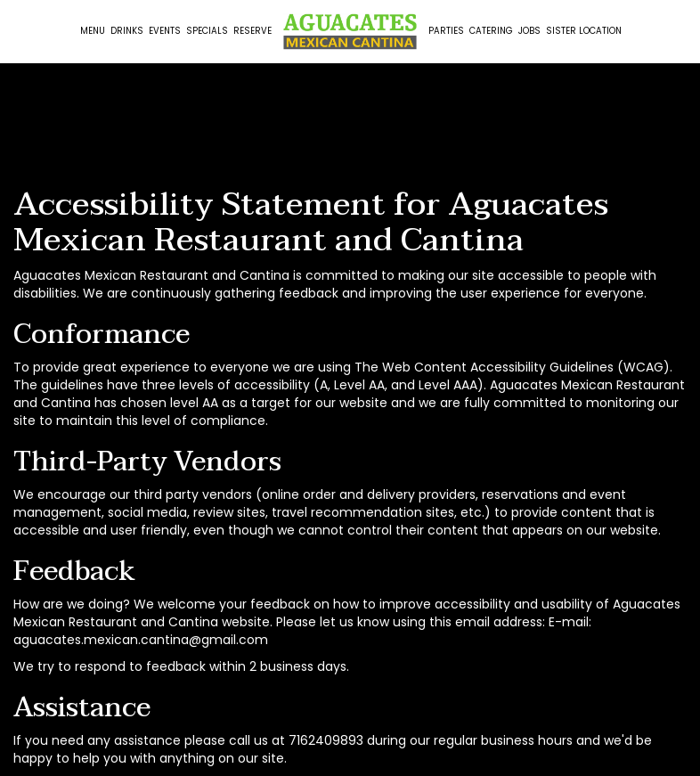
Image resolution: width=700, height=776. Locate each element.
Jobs (529, 31)
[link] (350, 32)
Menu (93, 31)
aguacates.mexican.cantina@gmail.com (141, 640)
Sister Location (584, 31)
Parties (446, 31)
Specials (207, 31)
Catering (491, 31)
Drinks (127, 31)
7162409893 (326, 740)
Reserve (252, 31)
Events (165, 31)
